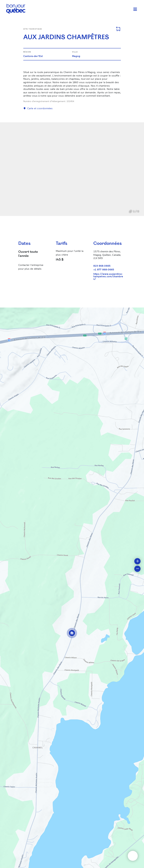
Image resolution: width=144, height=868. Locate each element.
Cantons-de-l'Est (33, 56)
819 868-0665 (102, 266)
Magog (76, 56)
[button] (72, 633)
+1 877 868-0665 (104, 269)
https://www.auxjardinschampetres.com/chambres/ (108, 276)
